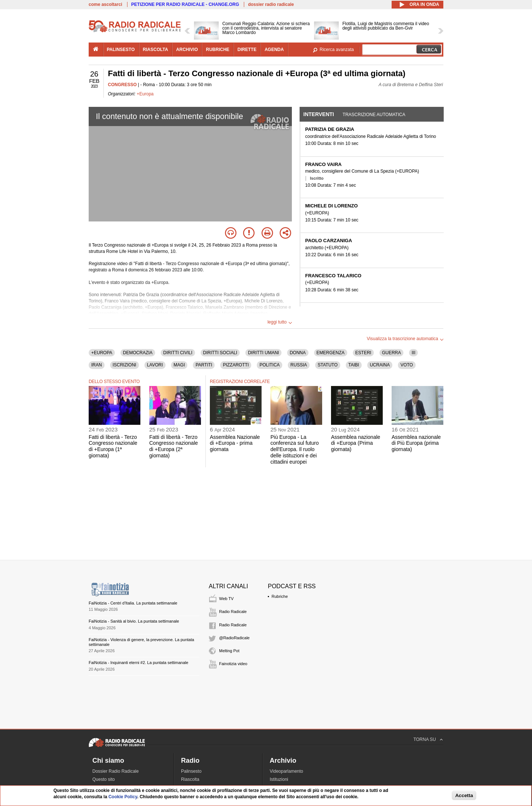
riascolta (156, 50)
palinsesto (121, 50)
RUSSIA (299, 365)
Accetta (464, 795)
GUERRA (391, 353)
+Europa (145, 94)
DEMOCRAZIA (138, 353)
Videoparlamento (287, 771)
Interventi (319, 114)
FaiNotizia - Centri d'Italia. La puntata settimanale (133, 603)
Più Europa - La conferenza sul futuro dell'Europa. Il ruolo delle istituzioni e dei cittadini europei (295, 449)
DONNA (298, 353)
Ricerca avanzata (337, 50)
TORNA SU (425, 739)
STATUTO (328, 365)
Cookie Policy (123, 797)
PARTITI (204, 365)
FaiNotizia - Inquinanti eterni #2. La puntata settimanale (139, 663)
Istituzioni (279, 779)
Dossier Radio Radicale (115, 771)
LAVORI (155, 365)
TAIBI (354, 365)
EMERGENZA (331, 353)
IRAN (97, 365)
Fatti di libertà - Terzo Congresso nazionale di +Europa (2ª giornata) (174, 446)
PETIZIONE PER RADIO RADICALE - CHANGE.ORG (185, 4)
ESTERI (363, 353)
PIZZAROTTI (236, 365)
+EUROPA (102, 353)
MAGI (179, 365)
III (413, 353)
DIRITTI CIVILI (178, 353)
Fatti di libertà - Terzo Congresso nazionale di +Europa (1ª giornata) (113, 446)
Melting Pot (229, 651)
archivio (187, 50)
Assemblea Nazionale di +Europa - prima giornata (235, 443)
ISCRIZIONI (125, 365)
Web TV (226, 599)
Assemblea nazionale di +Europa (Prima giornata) (356, 443)
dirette (247, 50)
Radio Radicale (233, 612)
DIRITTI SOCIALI (220, 353)
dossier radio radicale (271, 4)
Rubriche (280, 596)
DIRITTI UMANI (263, 353)
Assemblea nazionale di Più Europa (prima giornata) (416, 443)
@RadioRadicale (234, 638)
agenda (274, 50)
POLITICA (270, 365)
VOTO (407, 365)
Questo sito (104, 779)
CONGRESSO (122, 85)
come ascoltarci (105, 4)
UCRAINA (380, 365)
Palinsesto (191, 771)
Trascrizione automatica (374, 115)
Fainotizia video (233, 664)
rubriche (217, 50)
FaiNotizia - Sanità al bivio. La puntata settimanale (134, 621)
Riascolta (190, 779)
